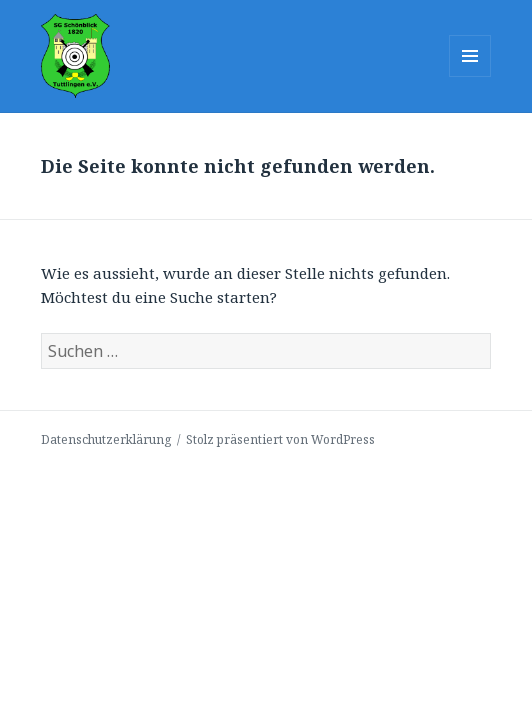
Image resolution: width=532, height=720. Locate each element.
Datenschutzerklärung (106, 439)
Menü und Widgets (470, 76)
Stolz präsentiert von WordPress (280, 439)
